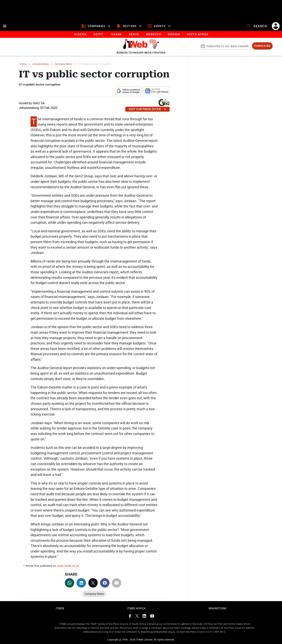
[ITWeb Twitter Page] (137, 617)
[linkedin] (81, 583)
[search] (257, 26)
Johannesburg (40, 64)
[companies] (96, 26)
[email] (117, 583)
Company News (63, 64)
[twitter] (93, 583)
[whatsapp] (70, 583)
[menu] (5, 26)
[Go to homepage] (141, 48)
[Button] (197, 34)
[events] (160, 26)
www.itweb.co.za (68, 566)
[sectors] (129, 26)
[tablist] (141, 34)
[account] (276, 26)
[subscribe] (262, 46)
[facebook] (105, 583)
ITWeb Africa (136, 608)
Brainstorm (217, 608)
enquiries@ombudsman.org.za (158, 632)
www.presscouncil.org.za (97, 632)
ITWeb (60, 608)
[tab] (80, 34)
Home (23, 64)
